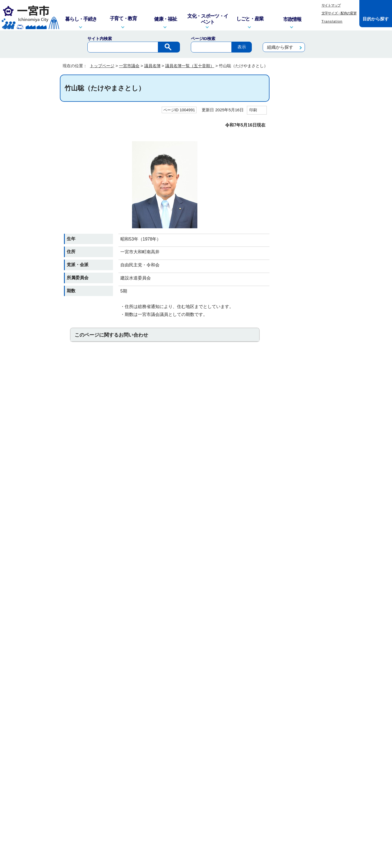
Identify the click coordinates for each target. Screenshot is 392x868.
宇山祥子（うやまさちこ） (304, 239)
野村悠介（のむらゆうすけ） (306, 473)
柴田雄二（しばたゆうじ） (304, 381)
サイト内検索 (100, 39)
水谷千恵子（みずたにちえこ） (306, 587)
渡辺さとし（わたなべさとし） (306, 663)
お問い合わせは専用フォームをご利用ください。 (135, 376)
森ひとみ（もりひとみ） (306, 617)
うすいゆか (295, 226)
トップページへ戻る (314, 720)
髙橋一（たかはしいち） (306, 411)
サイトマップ (331, 5)
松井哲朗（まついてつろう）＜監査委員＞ (306, 571)
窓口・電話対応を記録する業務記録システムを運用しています (166, 793)
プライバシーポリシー (213, 741)
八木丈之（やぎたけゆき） (304, 631)
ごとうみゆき (297, 351)
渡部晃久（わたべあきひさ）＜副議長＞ (306, 696)
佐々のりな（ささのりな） (304, 364)
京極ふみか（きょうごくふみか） (306, 337)
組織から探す (280, 47)
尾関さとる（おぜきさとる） (306, 288)
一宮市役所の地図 (96, 832)
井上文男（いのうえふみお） (306, 196)
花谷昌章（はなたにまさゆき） (306, 522)
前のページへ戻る (267, 720)
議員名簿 (152, 66)
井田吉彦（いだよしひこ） (304, 147)
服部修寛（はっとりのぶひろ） (306, 506)
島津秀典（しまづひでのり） (306, 397)
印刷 (253, 110)
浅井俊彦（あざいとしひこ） (306, 131)
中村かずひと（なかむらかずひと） (306, 457)
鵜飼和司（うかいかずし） (304, 212)
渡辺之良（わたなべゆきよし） (306, 679)
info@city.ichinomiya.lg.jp (99, 800)
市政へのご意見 (163, 832)
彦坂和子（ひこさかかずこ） (306, 538)
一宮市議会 (129, 66)
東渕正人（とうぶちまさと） (306, 441)
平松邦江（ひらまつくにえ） (306, 555)
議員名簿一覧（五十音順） (190, 66)
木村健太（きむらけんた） (304, 321)
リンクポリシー (257, 741)
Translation (332, 21)
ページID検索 (203, 39)
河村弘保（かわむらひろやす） (306, 304)
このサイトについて (139, 741)
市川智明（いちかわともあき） (306, 163)
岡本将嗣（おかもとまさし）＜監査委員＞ (306, 272)
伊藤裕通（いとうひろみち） (306, 180)
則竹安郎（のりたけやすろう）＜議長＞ (306, 490)
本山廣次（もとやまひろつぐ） (306, 604)
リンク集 (175, 741)
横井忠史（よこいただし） (304, 647)
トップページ (102, 66)
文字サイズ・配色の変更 (339, 13)
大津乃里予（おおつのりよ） (306, 256)
